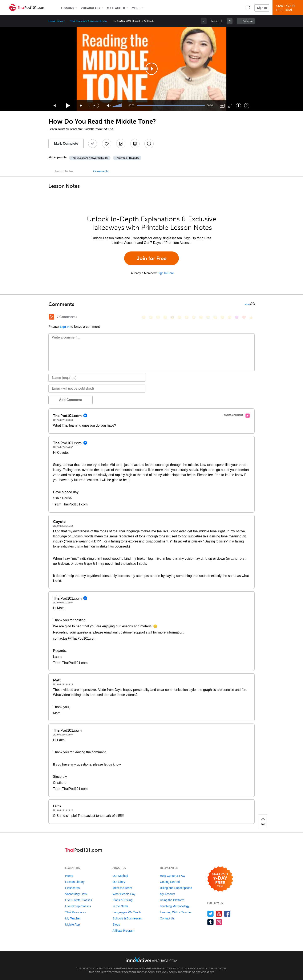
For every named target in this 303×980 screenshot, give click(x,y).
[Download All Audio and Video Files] (149, 144)
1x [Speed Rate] (94, 106)
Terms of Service (195, 972)
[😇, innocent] (215, 317)
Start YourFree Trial (288, 8)
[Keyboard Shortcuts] (247, 106)
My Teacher (116, 8)
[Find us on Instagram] (219, 922)
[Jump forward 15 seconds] (81, 106)
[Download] (239, 106)
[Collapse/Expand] (151, 304)
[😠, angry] (179, 317)
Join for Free (152, 258)
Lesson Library (56, 21)
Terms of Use (218, 968)
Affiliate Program (123, 931)
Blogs (116, 924)
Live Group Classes (78, 906)
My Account (167, 894)
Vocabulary (90, 8)
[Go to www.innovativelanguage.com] (151, 960)
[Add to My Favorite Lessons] (107, 144)
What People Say (124, 894)
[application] (151, 69)
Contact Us (167, 918)
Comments (101, 171)
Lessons (68, 8)
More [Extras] (136, 8)
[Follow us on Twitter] (211, 914)
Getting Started (170, 882)
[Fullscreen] (230, 106)
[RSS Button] (52, 317)
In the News (120, 906)
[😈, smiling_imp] (237, 317)
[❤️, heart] (244, 317)
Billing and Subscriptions (176, 888)
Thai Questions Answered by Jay (89, 21)
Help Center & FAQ (173, 876)
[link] (230, 21)
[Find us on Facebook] (227, 914)
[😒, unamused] (165, 317)
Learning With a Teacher (176, 912)
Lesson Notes (64, 171)
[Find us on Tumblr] (211, 922)
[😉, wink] (201, 317)
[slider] (117, 106)
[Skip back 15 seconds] (55, 106)
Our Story (119, 882)
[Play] (68, 106)
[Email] (97, 389)
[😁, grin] (158, 317)
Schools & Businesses (127, 918)
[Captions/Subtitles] (222, 106)
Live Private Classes (79, 900)
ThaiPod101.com (177, 968)
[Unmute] (109, 106)
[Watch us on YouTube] (219, 914)
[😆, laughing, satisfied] (187, 317)
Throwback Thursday (127, 158)
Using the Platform (172, 900)
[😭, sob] (208, 317)
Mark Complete (66, 143)
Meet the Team (122, 888)
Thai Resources (76, 912)
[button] (248, 8)
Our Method (120, 876)
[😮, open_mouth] (230, 317)
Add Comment (70, 400)
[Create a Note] (121, 144)
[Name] (97, 378)
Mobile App (72, 924)
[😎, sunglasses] (172, 317)
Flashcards (72, 888)
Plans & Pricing (123, 900)
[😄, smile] (144, 317)
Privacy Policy (198, 968)
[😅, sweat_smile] (194, 317)
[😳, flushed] (151, 317)
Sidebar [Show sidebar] (248, 21)
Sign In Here (166, 273)
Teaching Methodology (175, 906)
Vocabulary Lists (76, 894)
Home (69, 876)
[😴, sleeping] (222, 317)
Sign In (262, 8)
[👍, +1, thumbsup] (251, 317)
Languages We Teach (127, 912)
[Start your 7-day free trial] (220, 879)
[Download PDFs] (135, 144)
